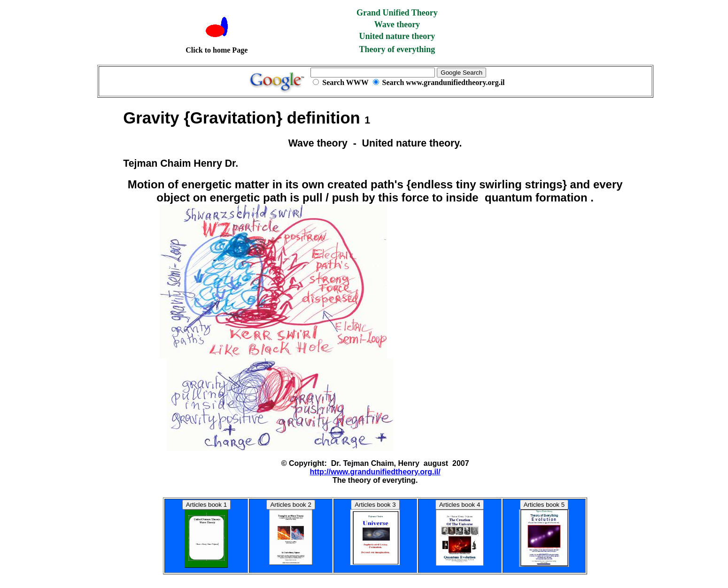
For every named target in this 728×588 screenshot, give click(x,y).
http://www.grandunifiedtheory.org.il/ (375, 472)
